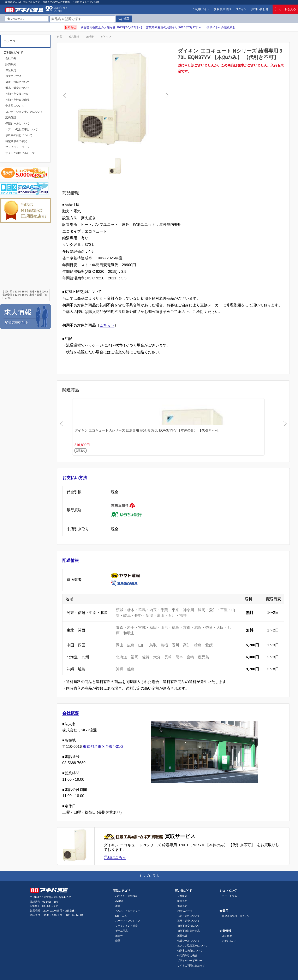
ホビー (119, 936)
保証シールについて (17, 123)
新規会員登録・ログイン (236, 916)
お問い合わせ (260, 9)
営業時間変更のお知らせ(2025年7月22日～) (174, 27)
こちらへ (107, 325)
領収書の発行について (19, 135)
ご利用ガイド (201, 9)
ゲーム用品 (121, 931)
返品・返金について (17, 88)
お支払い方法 (75, 478)
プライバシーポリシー (19, 147)
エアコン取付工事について (22, 129)
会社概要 (71, 713)
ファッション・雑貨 (126, 926)
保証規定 (11, 70)
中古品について (15, 106)
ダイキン (106, 37)
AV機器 (119, 901)
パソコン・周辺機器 (126, 896)
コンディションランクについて (24, 112)
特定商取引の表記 (16, 141)
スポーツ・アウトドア (128, 921)
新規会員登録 (222, 9)
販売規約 (11, 64)
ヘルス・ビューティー (128, 911)
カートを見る (285, 9)
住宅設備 (74, 37)
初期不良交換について (19, 94)
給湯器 (90, 37)
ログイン (241, 9)
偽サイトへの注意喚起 (221, 27)
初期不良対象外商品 (17, 100)
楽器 (118, 941)
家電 (59, 37)
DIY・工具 (121, 916)
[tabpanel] (116, 101)
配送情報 (71, 560)
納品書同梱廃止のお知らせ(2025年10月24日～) (111, 27)
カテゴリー (11, 41)
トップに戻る (149, 876)
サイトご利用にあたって (20, 153)
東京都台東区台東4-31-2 (103, 747)
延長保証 (11, 117)
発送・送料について (17, 82)
